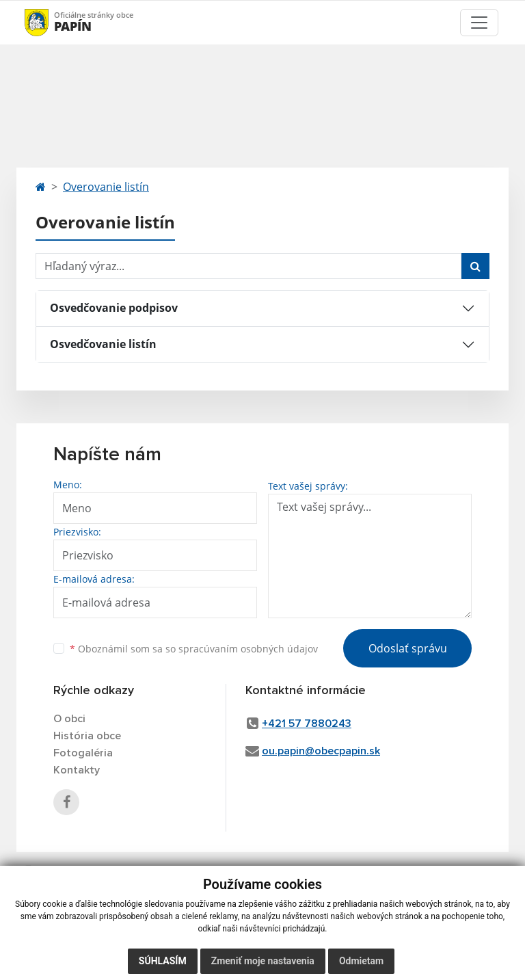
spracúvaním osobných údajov (248, 649)
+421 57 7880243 (307, 724)
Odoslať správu (408, 648)
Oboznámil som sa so (194, 649)
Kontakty (77, 770)
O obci (69, 719)
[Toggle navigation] (479, 23)
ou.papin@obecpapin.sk (321, 751)
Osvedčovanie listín (103, 344)
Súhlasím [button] (163, 961)
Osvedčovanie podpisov (114, 308)
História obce (87, 736)
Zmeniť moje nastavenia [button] (263, 961)
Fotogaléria (83, 753)
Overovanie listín (106, 187)
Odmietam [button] (361, 961)
